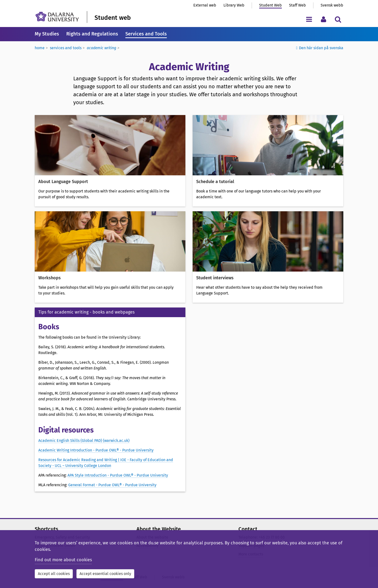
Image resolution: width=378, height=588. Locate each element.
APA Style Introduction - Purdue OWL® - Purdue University (118, 475)
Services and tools (66, 48)
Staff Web (297, 5)
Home (40, 48)
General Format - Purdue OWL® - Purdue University (112, 485)
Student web (113, 18)
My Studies (47, 34)
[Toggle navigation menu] (309, 19)
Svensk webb (332, 5)
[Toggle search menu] (338, 19)
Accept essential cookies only (105, 574)
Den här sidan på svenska (321, 48)
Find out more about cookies (63, 560)
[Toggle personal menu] (323, 19)
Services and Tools (146, 34)
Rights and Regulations (92, 34)
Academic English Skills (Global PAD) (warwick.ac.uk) (84, 441)
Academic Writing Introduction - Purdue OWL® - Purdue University (96, 450)
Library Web (234, 5)
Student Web (270, 5)
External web (205, 5)
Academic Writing (101, 48)
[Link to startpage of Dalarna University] (57, 17)
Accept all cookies (54, 574)
